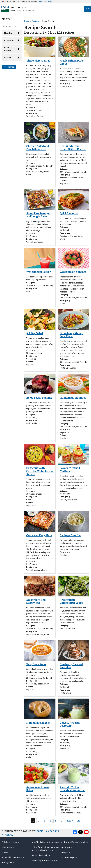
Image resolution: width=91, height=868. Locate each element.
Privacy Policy (8, 862)
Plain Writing (7, 847)
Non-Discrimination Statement (45, 842)
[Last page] (80, 821)
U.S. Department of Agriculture (22, 10)
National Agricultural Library (44, 860)
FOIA (4, 852)
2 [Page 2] (39, 821)
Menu (88, 9)
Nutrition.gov (18, 7)
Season (8, 58)
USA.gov (65, 852)
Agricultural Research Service (74, 842)
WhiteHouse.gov (68, 857)
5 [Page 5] (56, 821)
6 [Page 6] (61, 821)
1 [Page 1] (33, 821)
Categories (9, 40)
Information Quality (40, 855)
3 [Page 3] (44, 821)
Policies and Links (9, 842)
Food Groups (8, 49)
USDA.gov (66, 847)
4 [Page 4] (50, 821)
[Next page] (70, 821)
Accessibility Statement (12, 857)
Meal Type (9, 33)
